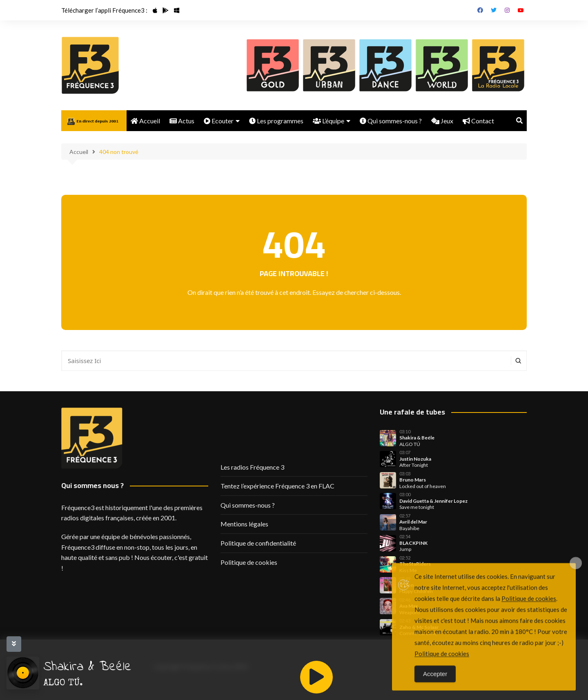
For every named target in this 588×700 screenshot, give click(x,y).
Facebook (480, 10)
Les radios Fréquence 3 (252, 467)
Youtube (521, 10)
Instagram (507, 10)
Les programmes (276, 121)
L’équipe (329, 121)
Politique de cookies (249, 562)
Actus (182, 121)
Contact (478, 121)
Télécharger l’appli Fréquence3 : (104, 10)
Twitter (494, 10)
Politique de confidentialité (258, 543)
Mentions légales (244, 524)
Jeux (442, 121)
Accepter (435, 687)
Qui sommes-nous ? (391, 121)
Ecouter (219, 121)
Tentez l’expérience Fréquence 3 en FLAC (277, 486)
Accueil (145, 121)
